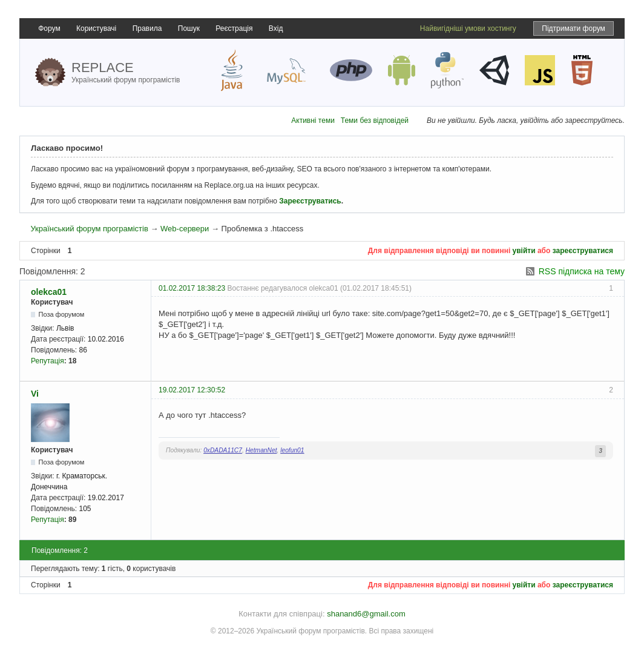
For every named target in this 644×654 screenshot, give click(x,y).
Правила (147, 28)
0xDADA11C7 (223, 450)
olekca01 (49, 292)
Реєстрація (234, 28)
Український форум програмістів (89, 229)
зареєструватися (583, 251)
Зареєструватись (310, 201)
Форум (49, 28)
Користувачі (96, 28)
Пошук (189, 28)
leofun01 (292, 450)
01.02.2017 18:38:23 (192, 288)
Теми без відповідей (375, 121)
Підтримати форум (573, 28)
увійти (524, 251)
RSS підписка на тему (582, 271)
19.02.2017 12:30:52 (192, 390)
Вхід (276, 28)
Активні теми (313, 121)
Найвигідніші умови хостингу (468, 28)
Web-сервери (185, 229)
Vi (35, 394)
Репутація (48, 361)
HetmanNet (261, 450)
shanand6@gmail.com (366, 614)
